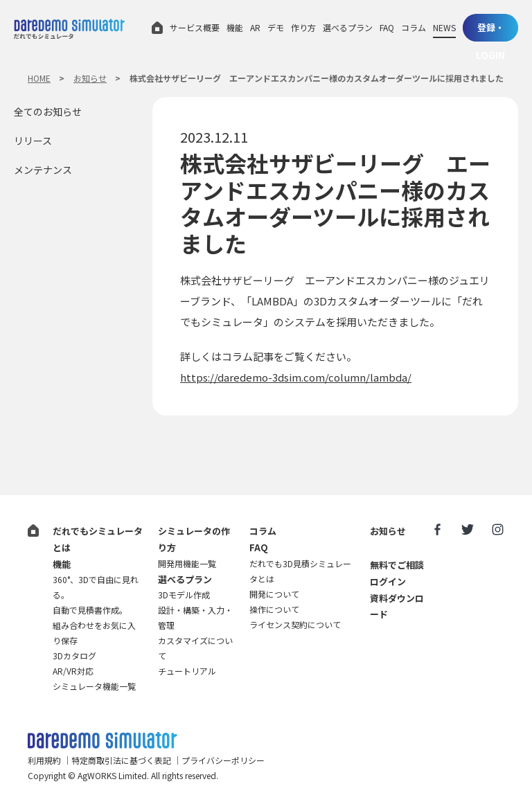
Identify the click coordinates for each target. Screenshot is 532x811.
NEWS (444, 27)
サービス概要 (195, 27)
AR (255, 27)
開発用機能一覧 (187, 563)
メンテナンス (43, 170)
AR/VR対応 (73, 671)
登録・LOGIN (490, 31)
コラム (414, 27)
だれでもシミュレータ (69, 28)
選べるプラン (348, 27)
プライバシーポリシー (223, 760)
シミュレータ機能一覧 (94, 686)
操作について (274, 609)
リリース (33, 141)
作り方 (303, 27)
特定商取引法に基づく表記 (121, 760)
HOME (39, 78)
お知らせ (90, 78)
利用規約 (44, 760)
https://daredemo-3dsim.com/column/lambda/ (296, 377)
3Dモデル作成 (184, 595)
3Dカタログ (74, 656)
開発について (274, 594)
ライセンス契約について (295, 624)
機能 (235, 27)
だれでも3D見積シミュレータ (103, 741)
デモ (276, 27)
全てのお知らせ (48, 112)
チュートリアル (187, 671)
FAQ (387, 27)
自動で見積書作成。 (90, 610)
